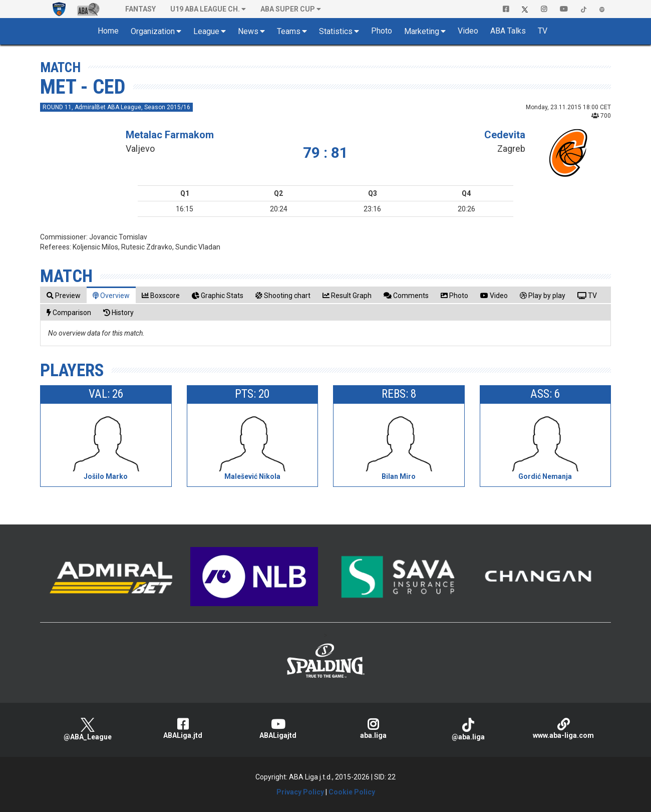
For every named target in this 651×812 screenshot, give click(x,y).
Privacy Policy (300, 792)
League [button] (206, 31)
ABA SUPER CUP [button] (288, 9)
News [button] (248, 31)
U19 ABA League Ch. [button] (205, 9)
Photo (382, 31)
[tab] (64, 295)
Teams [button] (289, 31)
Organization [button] (153, 31)
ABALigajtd (278, 729)
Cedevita (505, 135)
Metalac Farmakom (170, 135)
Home (108, 31)
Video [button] (468, 31)
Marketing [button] (422, 31)
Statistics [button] (336, 31)
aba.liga (373, 729)
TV (543, 31)
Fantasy (140, 9)
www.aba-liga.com (563, 729)
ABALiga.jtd (183, 729)
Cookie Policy (352, 792)
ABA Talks (508, 31)
